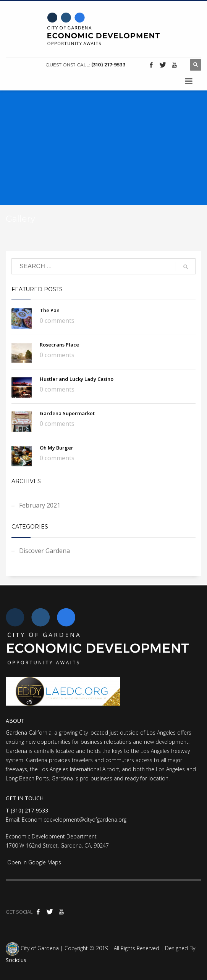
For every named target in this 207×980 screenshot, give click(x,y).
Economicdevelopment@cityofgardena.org (74, 820)
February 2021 (40, 505)
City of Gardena (39, 948)
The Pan (50, 310)
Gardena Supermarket (67, 413)
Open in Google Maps (33, 862)
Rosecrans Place (59, 345)
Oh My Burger (57, 448)
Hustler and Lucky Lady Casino (77, 379)
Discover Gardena (44, 551)
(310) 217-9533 (108, 65)
